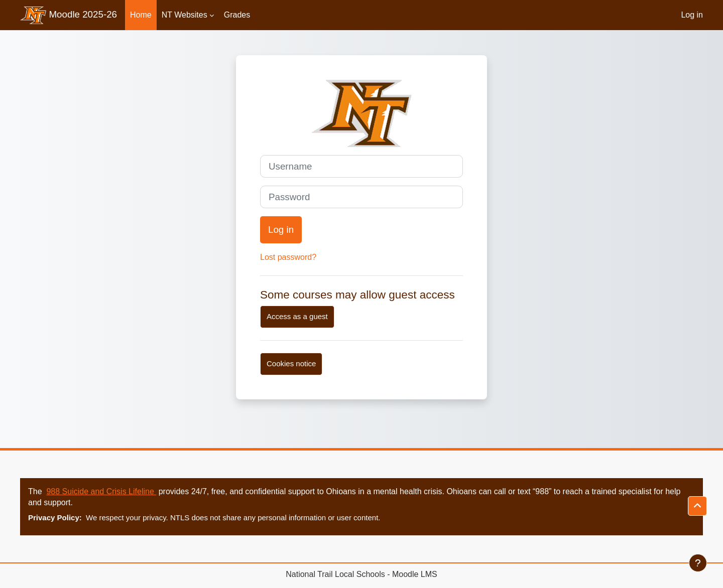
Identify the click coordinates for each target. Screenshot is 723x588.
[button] (697, 506)
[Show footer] (698, 563)
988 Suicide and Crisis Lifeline (101, 491)
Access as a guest (297, 316)
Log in (692, 15)
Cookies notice (291, 363)
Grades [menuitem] (237, 15)
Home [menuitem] (141, 15)
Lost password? (288, 257)
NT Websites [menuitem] (185, 15)
